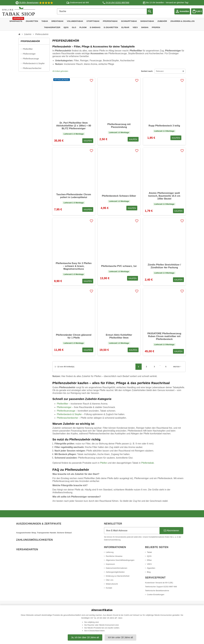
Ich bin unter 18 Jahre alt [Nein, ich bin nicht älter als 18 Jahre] (120, 637)
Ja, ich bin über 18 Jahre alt (85, 637)
